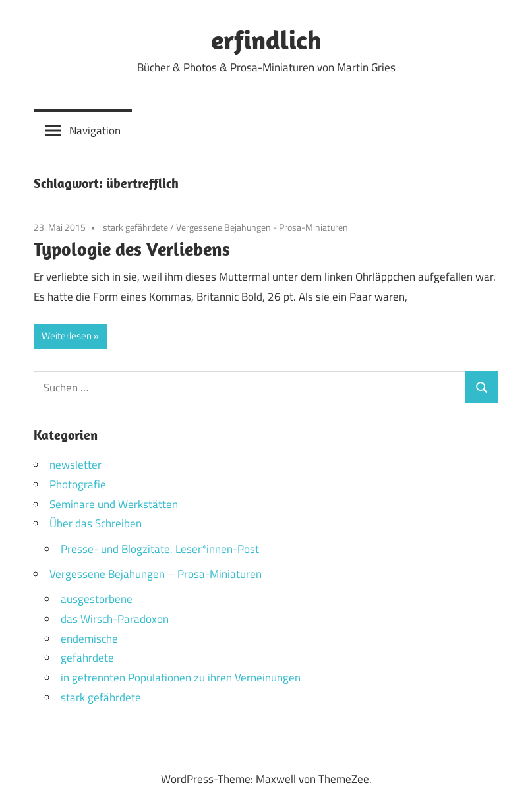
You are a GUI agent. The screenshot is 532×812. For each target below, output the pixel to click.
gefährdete (87, 658)
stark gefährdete (135, 227)
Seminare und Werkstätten (114, 504)
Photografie (78, 484)
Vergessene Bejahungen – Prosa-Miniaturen (156, 574)
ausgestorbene (97, 599)
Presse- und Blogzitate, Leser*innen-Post (160, 549)
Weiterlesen (67, 336)
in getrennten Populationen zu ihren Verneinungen (181, 678)
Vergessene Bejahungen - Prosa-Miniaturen (262, 227)
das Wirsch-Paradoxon (115, 619)
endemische (89, 639)
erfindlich (266, 40)
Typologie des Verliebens (132, 249)
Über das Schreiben (96, 523)
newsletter (75, 465)
